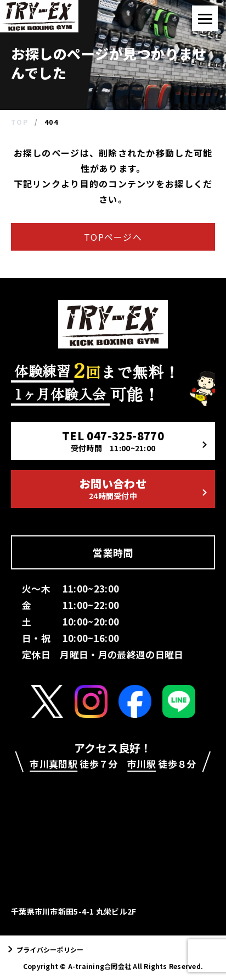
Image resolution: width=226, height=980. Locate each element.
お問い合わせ (143, 488)
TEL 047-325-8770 (134, 441)
